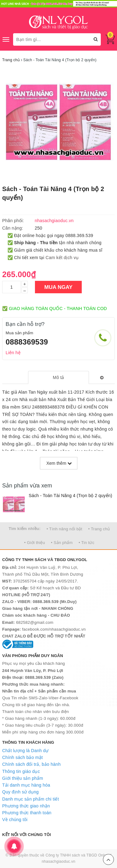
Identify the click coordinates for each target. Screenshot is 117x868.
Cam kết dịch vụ (62, 258)
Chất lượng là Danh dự (25, 751)
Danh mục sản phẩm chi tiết (31, 799)
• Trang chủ (99, 529)
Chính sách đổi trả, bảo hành (31, 764)
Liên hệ (13, 353)
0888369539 (27, 342)
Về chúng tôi (15, 820)
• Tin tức (86, 543)
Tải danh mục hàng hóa (26, 785)
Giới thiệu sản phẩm (23, 778)
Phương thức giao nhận (26, 806)
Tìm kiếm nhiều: (25, 529)
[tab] (58, 377)
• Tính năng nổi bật (64, 529)
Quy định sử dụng (20, 792)
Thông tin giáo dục (21, 771)
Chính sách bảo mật (22, 757)
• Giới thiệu (35, 543)
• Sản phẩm (62, 543)
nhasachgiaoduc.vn (59, 861)
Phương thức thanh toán (27, 813)
